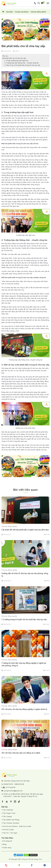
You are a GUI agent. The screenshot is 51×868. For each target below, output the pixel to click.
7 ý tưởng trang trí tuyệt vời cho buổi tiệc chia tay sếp (24, 620)
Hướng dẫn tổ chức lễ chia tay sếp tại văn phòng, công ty (25, 575)
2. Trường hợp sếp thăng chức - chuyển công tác (22, 63)
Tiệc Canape (7, 816)
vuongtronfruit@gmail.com (13, 791)
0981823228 (19, 784)
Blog (5, 844)
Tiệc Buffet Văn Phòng (11, 820)
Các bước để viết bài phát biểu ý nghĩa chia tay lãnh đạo (25, 530)
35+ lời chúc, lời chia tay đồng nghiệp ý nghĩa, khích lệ (24, 709)
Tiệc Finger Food (9, 813)
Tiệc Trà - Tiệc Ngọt (10, 833)
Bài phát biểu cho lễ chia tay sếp (14, 58)
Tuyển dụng (7, 848)
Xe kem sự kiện (8, 830)
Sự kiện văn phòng (22, 12)
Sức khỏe (10, 12)
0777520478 (11, 788)
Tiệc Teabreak (8, 810)
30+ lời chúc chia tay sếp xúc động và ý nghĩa (21, 753)
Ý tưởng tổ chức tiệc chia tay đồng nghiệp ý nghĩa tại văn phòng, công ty (24, 664)
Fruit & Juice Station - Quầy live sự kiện (17, 826)
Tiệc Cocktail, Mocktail (11, 823)
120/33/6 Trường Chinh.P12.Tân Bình (17, 781)
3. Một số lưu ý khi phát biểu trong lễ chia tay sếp (22, 65)
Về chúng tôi (7, 841)
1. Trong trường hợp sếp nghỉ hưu (16, 61)
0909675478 (8, 784)
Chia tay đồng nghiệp (38, 12)
